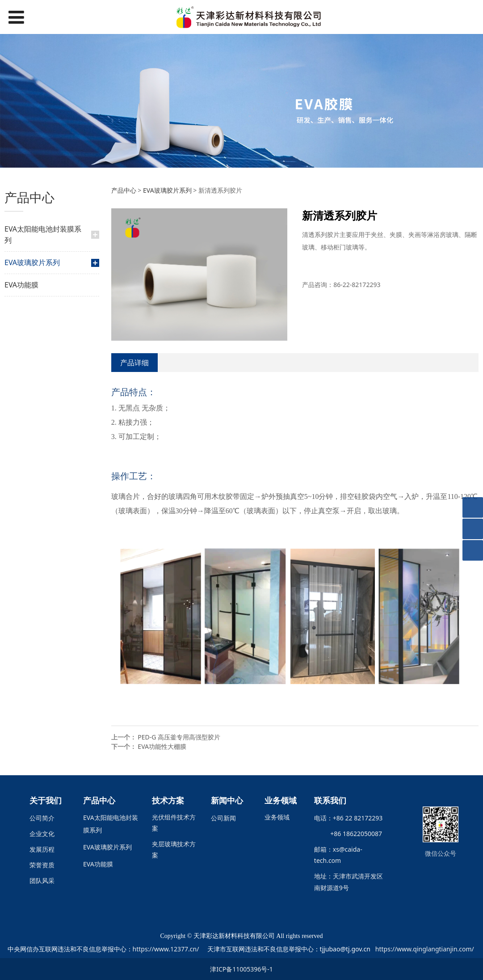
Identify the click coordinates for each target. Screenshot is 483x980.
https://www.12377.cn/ (166, 949)
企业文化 (42, 834)
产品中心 (124, 190)
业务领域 (277, 817)
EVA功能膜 (21, 285)
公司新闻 (223, 818)
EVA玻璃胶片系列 (32, 262)
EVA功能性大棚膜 (162, 746)
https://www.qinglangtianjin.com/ (425, 949)
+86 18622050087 (353, 834)
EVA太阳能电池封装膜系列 (43, 234)
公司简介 (42, 818)
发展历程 (42, 849)
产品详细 (134, 363)
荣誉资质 (42, 865)
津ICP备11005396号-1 (241, 969)
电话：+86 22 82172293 (348, 818)
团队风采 (42, 881)
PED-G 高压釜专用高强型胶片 (179, 737)
